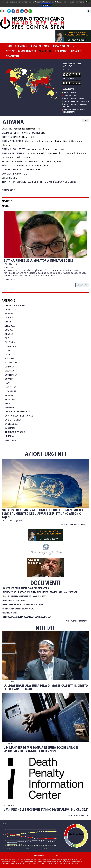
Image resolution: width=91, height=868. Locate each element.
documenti (62, 51)
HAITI (8, 383)
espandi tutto (82, 285)
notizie (10, 51)
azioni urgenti (27, 51)
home (9, 46)
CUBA (7, 350)
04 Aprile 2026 (9, 682)
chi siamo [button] (22, 46)
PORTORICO (11, 407)
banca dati (45, 51)
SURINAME (10, 428)
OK (87, 2)
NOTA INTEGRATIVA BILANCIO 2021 (19, 609)
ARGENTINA (11, 310)
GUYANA (9, 379)
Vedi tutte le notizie (79, 816)
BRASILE (9, 334)
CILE (7, 338)
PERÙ (7, 403)
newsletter (13, 56)
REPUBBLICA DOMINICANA (18, 412)
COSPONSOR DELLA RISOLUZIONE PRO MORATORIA (26, 588)
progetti (76, 51)
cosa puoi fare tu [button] (64, 46)
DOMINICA (10, 354)
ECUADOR (9, 358)
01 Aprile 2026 (9, 806)
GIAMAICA (10, 367)
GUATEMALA (11, 375)
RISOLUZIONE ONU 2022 (14, 600)
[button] (3, 11)
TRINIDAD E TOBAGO (15, 432)
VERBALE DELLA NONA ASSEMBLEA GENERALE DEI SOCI (28, 617)
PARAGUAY (10, 399)
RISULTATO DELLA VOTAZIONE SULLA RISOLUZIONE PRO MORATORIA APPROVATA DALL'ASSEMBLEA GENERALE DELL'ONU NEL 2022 (40, 594)
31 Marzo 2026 (8, 521)
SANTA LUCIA (11, 424)
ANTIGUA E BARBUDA (15, 305)
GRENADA (10, 371)
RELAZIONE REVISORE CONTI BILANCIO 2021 (23, 604)
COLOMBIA (10, 342)
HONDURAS (10, 387)
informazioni (46, 5)
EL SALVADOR (11, 363)
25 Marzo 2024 (9, 268)
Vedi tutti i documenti (78, 621)
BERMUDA (10, 326)
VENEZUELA (10, 440)
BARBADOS (10, 318)
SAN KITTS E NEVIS (14, 420)
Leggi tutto (10, 279)
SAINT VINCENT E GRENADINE (19, 416)
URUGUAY (9, 436)
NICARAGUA (10, 391)
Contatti (50, 855)
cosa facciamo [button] (41, 46)
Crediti (57, 855)
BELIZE (8, 322)
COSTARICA (10, 346)
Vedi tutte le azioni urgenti (75, 524)
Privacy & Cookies (38, 855)
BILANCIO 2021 (10, 613)
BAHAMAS (10, 314)
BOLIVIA (9, 330)
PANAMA (9, 395)
